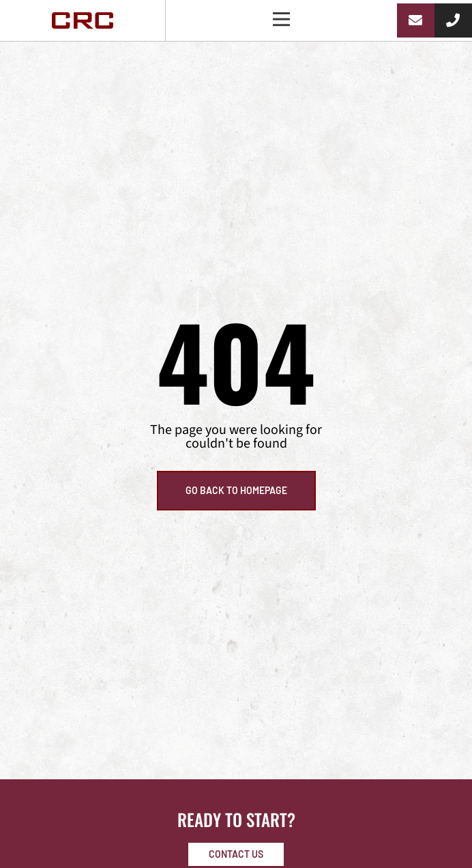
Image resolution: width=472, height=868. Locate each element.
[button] (282, 20)
